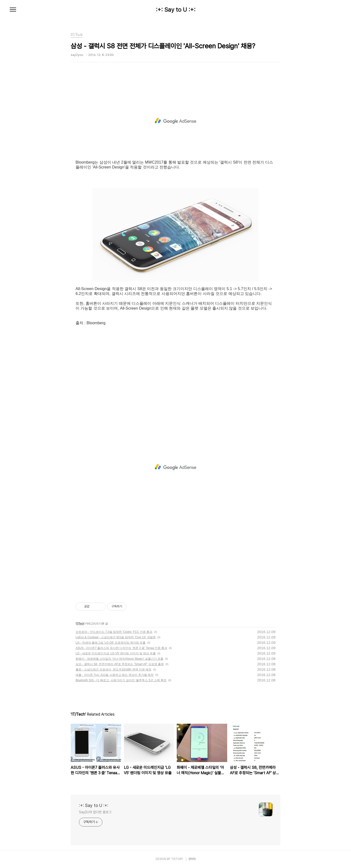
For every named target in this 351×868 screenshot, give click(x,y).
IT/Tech (80, 624)
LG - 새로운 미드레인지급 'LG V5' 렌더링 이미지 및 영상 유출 (116, 653)
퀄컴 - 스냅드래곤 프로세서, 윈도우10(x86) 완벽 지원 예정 (113, 669)
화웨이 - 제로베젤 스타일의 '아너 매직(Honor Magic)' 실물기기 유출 (119, 659)
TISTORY (177, 859)
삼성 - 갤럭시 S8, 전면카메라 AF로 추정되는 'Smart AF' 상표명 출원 (120, 664)
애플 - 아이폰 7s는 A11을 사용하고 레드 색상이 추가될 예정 (115, 675)
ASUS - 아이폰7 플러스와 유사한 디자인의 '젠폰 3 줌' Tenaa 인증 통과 (121, 648)
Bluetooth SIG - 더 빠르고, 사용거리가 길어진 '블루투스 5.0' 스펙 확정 (121, 680)
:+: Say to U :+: (176, 10)
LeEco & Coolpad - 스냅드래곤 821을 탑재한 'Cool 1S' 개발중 (116, 637)
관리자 (192, 859)
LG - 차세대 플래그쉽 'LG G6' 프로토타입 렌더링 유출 (111, 643)
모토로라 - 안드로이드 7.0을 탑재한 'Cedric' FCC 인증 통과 (114, 632)
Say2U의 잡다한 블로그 (95, 812)
